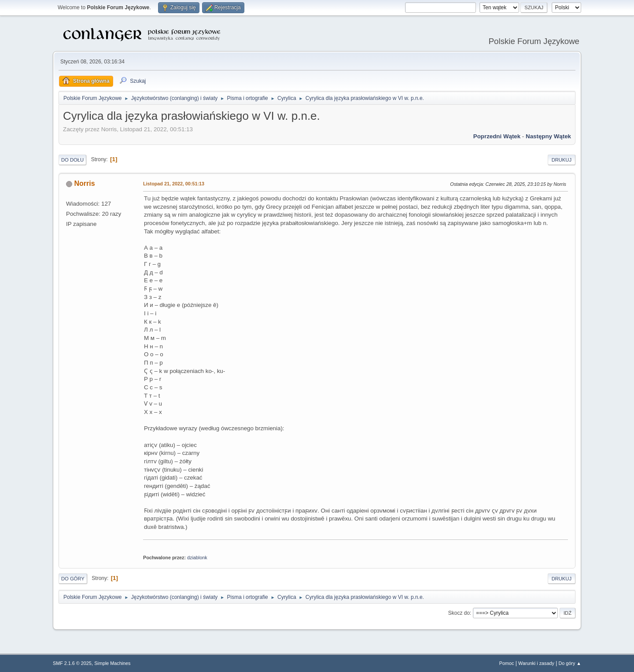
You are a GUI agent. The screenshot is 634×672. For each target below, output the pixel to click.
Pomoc (507, 663)
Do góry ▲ (570, 663)
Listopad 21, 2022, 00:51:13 (174, 184)
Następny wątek (548, 136)
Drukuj (562, 160)
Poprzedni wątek (497, 136)
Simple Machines (112, 663)
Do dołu (72, 160)
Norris (84, 183)
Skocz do (459, 613)
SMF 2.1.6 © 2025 (72, 663)
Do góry (73, 579)
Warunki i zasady (536, 663)
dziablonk (197, 558)
